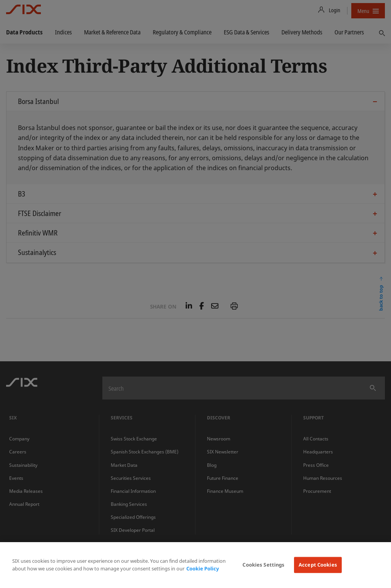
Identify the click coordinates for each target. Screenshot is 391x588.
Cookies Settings (263, 565)
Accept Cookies (318, 565)
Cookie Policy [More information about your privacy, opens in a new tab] (203, 569)
